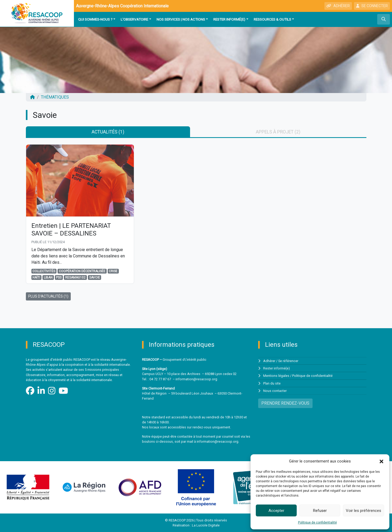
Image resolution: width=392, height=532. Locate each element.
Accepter (276, 511)
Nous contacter (275, 391)
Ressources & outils (272, 19)
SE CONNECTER (372, 6)
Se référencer (288, 361)
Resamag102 (75, 278)
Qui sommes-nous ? (95, 19)
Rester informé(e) (229, 19)
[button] (381, 461)
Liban (48, 278)
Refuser (320, 511)
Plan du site (272, 383)
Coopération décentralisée (82, 271)
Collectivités (44, 271)
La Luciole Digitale (206, 525)
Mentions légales (276, 376)
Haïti (36, 278)
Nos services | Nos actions (181, 19)
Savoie (95, 278)
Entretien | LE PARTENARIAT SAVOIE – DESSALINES (71, 230)
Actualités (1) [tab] (108, 132)
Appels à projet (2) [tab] (278, 132)
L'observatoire (134, 19)
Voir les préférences (363, 511)
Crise (113, 271)
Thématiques (55, 97)
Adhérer (269, 361)
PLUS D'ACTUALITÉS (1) (48, 297)
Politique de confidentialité (317, 522)
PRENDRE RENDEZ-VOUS (285, 403)
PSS (59, 278)
